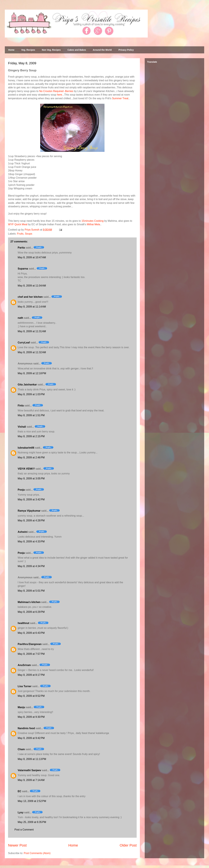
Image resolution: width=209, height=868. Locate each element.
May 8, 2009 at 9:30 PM (31, 717)
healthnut (23, 623)
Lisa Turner (25, 686)
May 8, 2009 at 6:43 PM (31, 633)
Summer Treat (120, 98)
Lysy (21, 812)
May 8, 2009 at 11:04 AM (32, 286)
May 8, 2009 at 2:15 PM (31, 436)
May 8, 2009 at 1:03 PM (31, 394)
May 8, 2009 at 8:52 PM (31, 696)
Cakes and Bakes (77, 50)
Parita (21, 248)
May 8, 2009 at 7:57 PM (31, 654)
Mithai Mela (93, 224)
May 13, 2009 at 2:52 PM (32, 801)
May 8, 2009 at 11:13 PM (32, 759)
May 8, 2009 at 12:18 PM (32, 373)
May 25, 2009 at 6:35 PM (32, 822)
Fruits (20, 234)
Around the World (102, 50)
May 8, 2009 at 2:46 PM (31, 457)
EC (19, 791)
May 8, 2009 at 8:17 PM (31, 675)
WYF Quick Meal (18, 224)
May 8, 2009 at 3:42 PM (31, 499)
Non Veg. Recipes (51, 50)
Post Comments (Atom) (37, 853)
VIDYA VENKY (26, 469)
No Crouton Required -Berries (56, 91)
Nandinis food (26, 728)
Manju (21, 707)
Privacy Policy (126, 50)
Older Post (128, 845)
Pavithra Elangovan (30, 644)
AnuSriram (24, 665)
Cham (21, 749)
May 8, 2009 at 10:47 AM (32, 257)
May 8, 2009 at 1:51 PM (31, 415)
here (59, 95)
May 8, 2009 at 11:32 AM (32, 352)
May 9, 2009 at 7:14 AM (31, 780)
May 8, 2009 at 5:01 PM (31, 591)
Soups (29, 234)
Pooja (21, 490)
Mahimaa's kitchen (29, 602)
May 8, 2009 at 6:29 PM (31, 612)
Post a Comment (24, 830)
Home (11, 50)
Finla (21, 406)
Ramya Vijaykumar (29, 511)
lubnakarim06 (26, 448)
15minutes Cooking (93, 221)
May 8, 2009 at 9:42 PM (31, 738)
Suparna (23, 269)
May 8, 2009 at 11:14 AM (32, 307)
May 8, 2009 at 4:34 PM (31, 566)
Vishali (22, 427)
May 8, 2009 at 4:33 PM (31, 541)
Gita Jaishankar (27, 385)
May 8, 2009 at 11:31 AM (32, 331)
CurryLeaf (24, 343)
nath (20, 318)
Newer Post (17, 845)
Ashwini (23, 532)
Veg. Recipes (28, 50)
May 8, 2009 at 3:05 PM (31, 478)
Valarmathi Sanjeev (29, 770)
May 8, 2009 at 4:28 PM (31, 520)
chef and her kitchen (30, 297)
